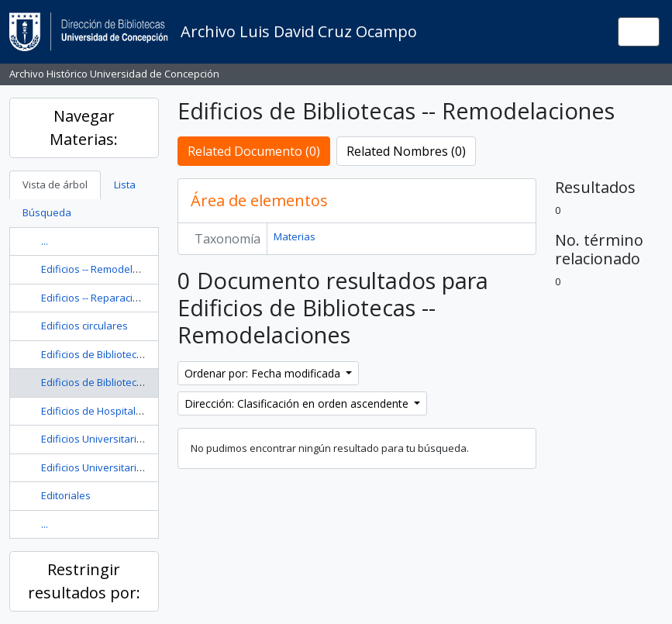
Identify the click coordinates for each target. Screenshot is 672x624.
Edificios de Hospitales (94, 411)
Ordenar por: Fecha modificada (264, 373)
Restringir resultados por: (84, 581)
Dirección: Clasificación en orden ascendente (298, 403)
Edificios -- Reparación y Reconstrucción (134, 298)
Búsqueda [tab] (47, 212)
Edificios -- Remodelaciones (105, 269)
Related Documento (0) (254, 151)
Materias (295, 236)
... (45, 241)
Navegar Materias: (84, 128)
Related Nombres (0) (406, 151)
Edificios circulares (84, 326)
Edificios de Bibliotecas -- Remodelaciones (140, 382)
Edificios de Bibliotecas (95, 354)
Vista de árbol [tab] (55, 184)
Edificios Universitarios (95, 439)
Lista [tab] (125, 184)
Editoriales (66, 495)
